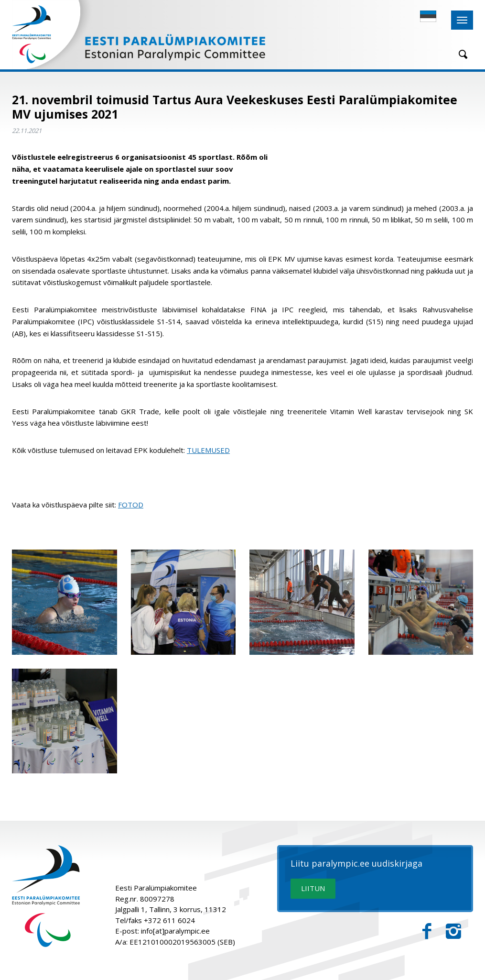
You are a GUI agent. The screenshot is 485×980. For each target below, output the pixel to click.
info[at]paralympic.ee (175, 931)
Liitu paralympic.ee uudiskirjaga (356, 864)
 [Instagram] (453, 931)
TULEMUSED (208, 450)
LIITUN (313, 888)
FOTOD (131, 505)
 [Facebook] (427, 931)
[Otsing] (460, 54)
